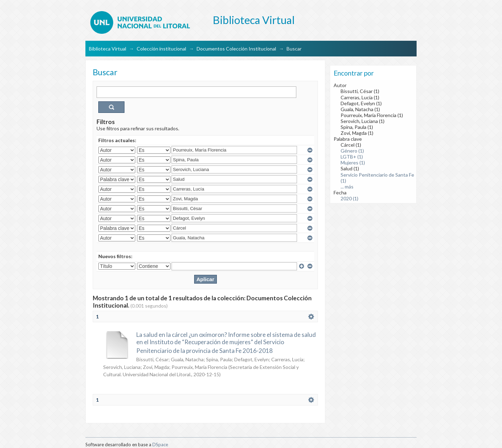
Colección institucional (161, 49)
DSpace (160, 445)
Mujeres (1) (353, 163)
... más (347, 187)
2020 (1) (349, 198)
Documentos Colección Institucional (236, 49)
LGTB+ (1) (352, 157)
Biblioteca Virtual (108, 49)
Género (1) (352, 151)
